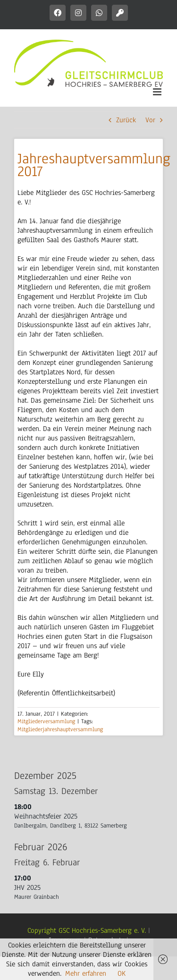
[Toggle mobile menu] (158, 92)
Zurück (126, 120)
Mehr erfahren (86, 973)
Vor (150, 120)
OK (122, 973)
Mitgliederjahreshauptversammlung (60, 729)
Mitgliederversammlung (46, 721)
